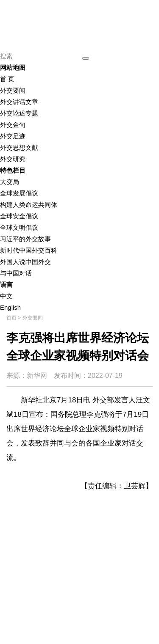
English (10, 307)
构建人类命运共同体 (29, 205)
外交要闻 (13, 90)
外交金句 (13, 125)
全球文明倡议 (19, 227)
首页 (11, 318)
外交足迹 (13, 136)
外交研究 (13, 159)
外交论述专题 (19, 113)
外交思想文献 (19, 147)
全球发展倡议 (19, 193)
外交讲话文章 (19, 102)
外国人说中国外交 (25, 262)
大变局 (10, 182)
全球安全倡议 (19, 216)
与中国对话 (16, 273)
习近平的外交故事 (25, 239)
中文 (6, 296)
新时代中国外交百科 (29, 250)
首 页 (7, 79)
